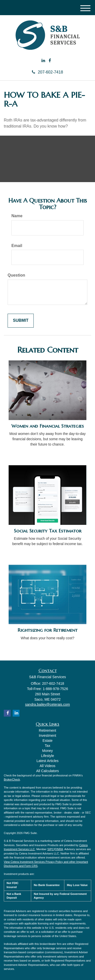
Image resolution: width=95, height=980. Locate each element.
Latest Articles (48, 761)
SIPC (51, 849)
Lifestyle (48, 756)
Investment (47, 736)
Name (17, 216)
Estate (48, 741)
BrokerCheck (12, 779)
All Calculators (48, 771)
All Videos (47, 766)
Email (17, 246)
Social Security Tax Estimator (48, 531)
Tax (48, 746)
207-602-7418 (48, 72)
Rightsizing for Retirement (48, 630)
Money (47, 751)
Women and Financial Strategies (48, 426)
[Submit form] (21, 321)
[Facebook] (50, 61)
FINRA (59, 849)
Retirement (47, 730)
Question (16, 275)
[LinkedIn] (43, 61)
